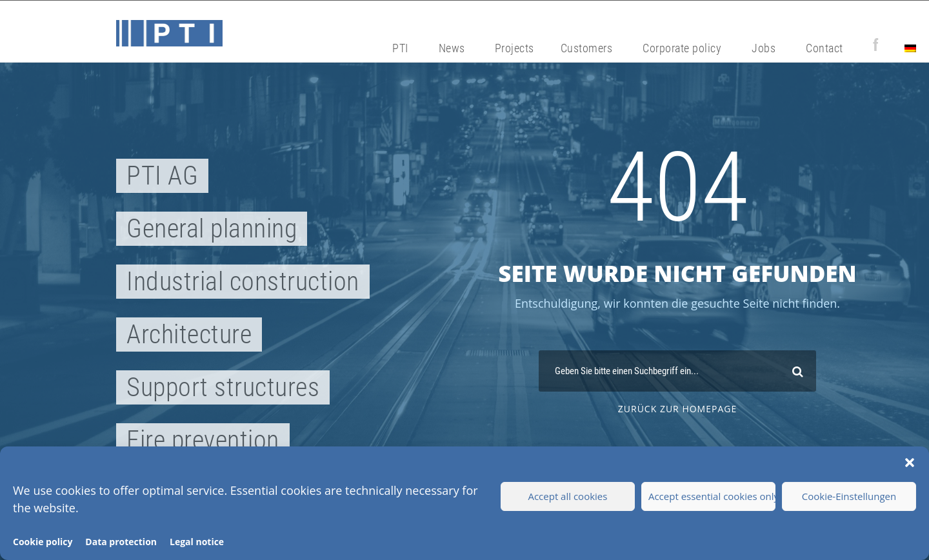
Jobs (764, 48)
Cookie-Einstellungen (849, 496)
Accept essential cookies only (712, 496)
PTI (400, 48)
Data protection (121, 542)
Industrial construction (243, 282)
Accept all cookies (567, 496)
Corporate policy (682, 48)
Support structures (223, 387)
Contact (824, 48)
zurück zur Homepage (677, 409)
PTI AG (162, 176)
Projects (514, 48)
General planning (212, 229)
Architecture (189, 335)
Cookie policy (43, 542)
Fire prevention (203, 440)
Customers (587, 48)
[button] (910, 463)
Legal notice (197, 542)
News (452, 48)
